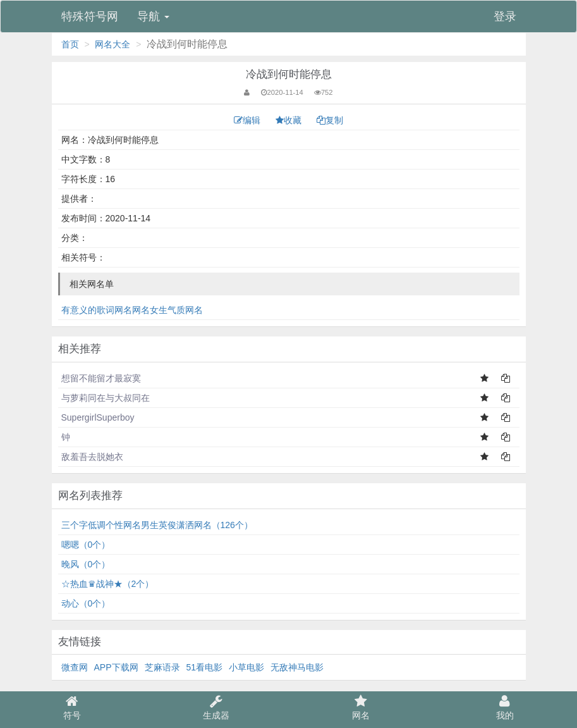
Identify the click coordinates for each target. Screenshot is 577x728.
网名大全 (112, 44)
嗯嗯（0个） (86, 545)
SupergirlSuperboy (98, 417)
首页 (70, 44)
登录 (505, 16)
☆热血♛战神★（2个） (108, 584)
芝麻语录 (162, 667)
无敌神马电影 (297, 667)
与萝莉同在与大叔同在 (106, 398)
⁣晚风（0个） (86, 564)
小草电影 (246, 667)
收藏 (290, 120)
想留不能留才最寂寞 (101, 378)
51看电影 (205, 667)
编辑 (248, 120)
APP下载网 (116, 667)
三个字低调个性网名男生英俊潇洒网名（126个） (157, 525)
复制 (330, 120)
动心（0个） (86, 603)
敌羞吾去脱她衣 (92, 457)
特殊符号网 (90, 16)
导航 (153, 16)
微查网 (75, 667)
